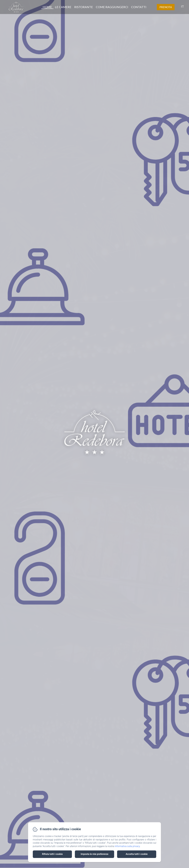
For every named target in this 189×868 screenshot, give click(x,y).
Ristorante (84, 7)
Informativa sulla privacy (127, 846)
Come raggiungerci (112, 7)
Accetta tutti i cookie (137, 854)
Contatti (139, 7)
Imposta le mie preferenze (94, 854)
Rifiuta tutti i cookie (52, 854)
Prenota (166, 7)
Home (47, 7)
